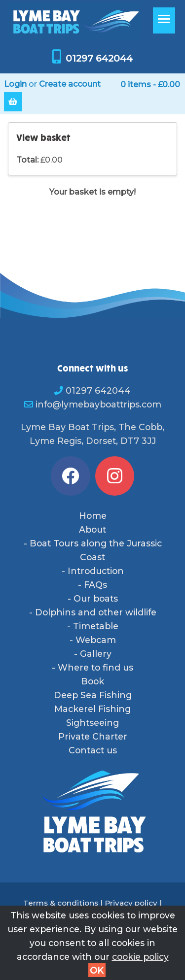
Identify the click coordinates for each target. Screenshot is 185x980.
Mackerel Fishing (92, 709)
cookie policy (140, 957)
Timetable (96, 626)
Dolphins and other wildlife (96, 612)
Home (93, 516)
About (92, 529)
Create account (70, 84)
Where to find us (95, 667)
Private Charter (93, 736)
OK (97, 970)
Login (15, 84)
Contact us (93, 750)
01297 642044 (99, 58)
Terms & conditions (61, 903)
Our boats (96, 598)
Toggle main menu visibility (166, 24)
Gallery (96, 654)
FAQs (95, 585)
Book (92, 681)
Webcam (96, 640)
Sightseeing (92, 723)
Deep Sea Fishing (93, 695)
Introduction (96, 571)
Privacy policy (131, 903)
